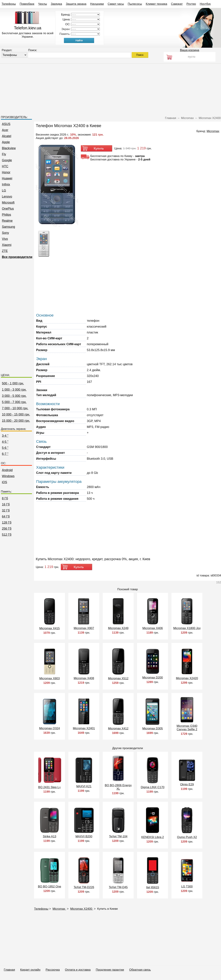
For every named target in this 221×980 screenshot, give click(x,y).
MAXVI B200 (84, 836)
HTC (5, 166)
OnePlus (8, 209)
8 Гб (5, 498)
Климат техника (156, 4)
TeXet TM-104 (118, 836)
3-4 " (5, 436)
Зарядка (56, 4)
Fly (4, 154)
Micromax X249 (118, 628)
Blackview (9, 148)
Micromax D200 (153, 678)
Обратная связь (140, 970)
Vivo (5, 239)
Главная (9, 970)
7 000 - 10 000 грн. (15, 408)
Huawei (7, 178)
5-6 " (5, 448)
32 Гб (6, 510)
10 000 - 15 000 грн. (16, 414)
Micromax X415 (50, 628)
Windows (8, 476)
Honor (6, 172)
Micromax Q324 (50, 728)
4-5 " (5, 442)
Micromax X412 (118, 728)
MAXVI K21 (84, 786)
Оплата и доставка (78, 970)
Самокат (177, 4)
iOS (4, 482)
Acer (5, 130)
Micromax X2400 (82, 909)
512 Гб (7, 535)
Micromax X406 (153, 628)
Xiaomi (7, 245)
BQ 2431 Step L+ (49, 787)
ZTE (5, 251)
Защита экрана (76, 4)
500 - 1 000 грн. (13, 383)
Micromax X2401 (84, 728)
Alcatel (7, 136)
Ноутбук (205, 4)
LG (4, 190)
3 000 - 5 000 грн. (14, 396)
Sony (5, 233)
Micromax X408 (84, 678)
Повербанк (27, 4)
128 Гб (7, 523)
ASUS (6, 124)
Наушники (97, 4)
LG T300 (187, 886)
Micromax (59, 909)
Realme (7, 221)
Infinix (6, 184)
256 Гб (7, 529)
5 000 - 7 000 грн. (14, 402)
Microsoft (8, 203)
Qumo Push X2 (187, 837)
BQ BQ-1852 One (50, 886)
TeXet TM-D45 (118, 887)
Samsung (8, 227)
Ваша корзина (189, 50)
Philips (6, 215)
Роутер (191, 4)
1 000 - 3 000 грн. (14, 390)
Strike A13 (50, 836)
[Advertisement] (110, 88)
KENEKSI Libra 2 (153, 837)
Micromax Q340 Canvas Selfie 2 (187, 728)
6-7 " (5, 454)
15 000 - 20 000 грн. (16, 421)
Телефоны (9, 4)
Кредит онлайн (30, 970)
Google (7, 160)
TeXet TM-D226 (84, 887)
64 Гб (6, 517)
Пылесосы (135, 4)
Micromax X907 (84, 628)
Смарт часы (116, 4)
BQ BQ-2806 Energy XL (118, 787)
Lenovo (7, 197)
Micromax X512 (118, 678)
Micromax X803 (50, 678)
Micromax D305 (153, 728)
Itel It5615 (153, 887)
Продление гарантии (110, 970)
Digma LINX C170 (153, 787)
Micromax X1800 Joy (187, 628)
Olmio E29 (187, 784)
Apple (6, 142)
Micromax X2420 (187, 678)
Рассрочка (53, 970)
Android (7, 470)
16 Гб (6, 504)
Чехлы (43, 4)
